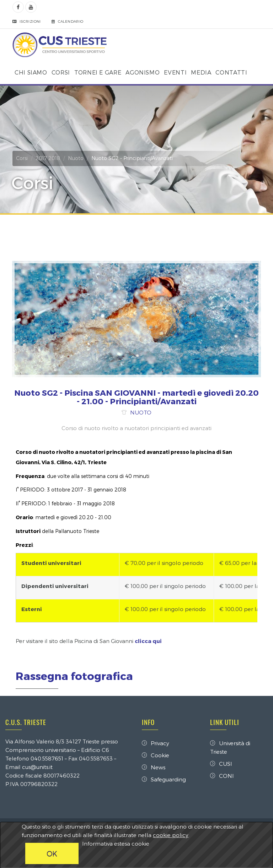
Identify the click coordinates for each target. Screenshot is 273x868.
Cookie (156, 755)
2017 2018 (48, 158)
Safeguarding (164, 779)
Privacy (156, 743)
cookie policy (171, 835)
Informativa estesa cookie (116, 844)
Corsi (22, 158)
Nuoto (76, 158)
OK (52, 853)
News (154, 767)
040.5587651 (47, 758)
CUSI (221, 764)
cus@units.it (37, 767)
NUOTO (141, 412)
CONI (222, 776)
